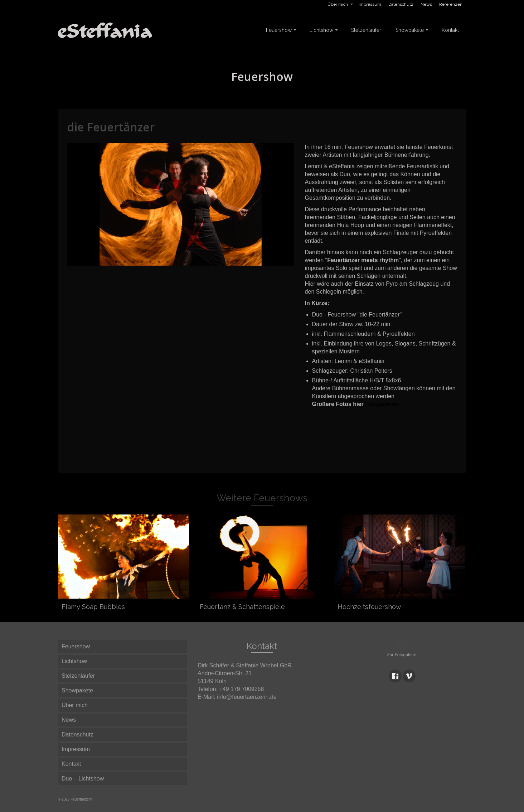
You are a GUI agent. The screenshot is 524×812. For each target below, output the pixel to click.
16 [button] (245, 262)
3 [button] (133, 262)
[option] (181, 204)
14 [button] (228, 262)
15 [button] (236, 262)
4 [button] (142, 262)
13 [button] (219, 262)
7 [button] (168, 262)
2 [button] (125, 262)
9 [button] (185, 262)
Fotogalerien (382, 404)
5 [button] (150, 262)
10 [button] (193, 262)
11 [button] (202, 262)
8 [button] (176, 262)
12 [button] (210, 262)
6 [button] (159, 262)
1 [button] (116, 262)
